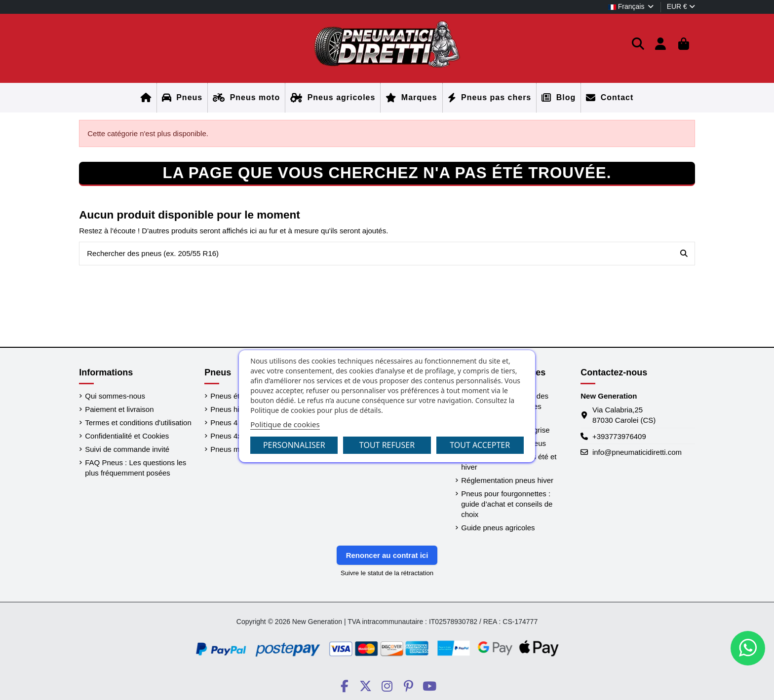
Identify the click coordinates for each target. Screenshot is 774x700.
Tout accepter (480, 445)
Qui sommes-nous (115, 396)
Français (632, 6)
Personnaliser (294, 445)
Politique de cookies (285, 424)
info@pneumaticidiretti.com (637, 452)
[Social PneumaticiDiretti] (344, 686)
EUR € (681, 6)
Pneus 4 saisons (237, 423)
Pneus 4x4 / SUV (238, 436)
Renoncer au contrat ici (387, 555)
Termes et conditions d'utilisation (138, 423)
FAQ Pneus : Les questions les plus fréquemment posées (135, 468)
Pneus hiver (230, 409)
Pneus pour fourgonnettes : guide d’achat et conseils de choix (507, 504)
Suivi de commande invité (127, 449)
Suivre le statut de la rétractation (387, 573)
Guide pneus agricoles (498, 528)
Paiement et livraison (119, 409)
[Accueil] (146, 98)
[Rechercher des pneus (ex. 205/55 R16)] (684, 254)
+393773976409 (619, 436)
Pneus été (227, 396)
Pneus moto (230, 449)
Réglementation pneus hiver (507, 480)
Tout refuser (387, 445)
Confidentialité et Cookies (127, 436)
